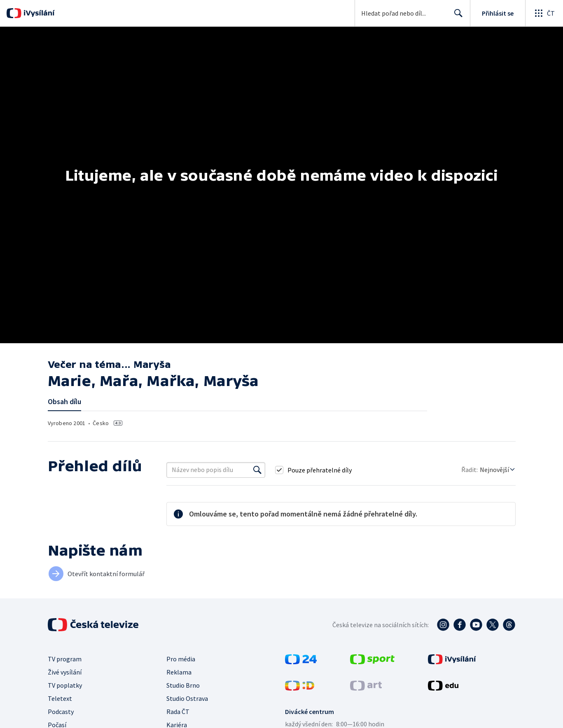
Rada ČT (178, 712)
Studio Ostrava (187, 698)
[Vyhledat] (257, 470)
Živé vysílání (65, 672)
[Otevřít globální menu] (544, 13)
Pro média (181, 659)
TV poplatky (65, 685)
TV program (65, 659)
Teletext (60, 698)
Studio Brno (183, 685)
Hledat (456, 16)
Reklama (179, 672)
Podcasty (61, 712)
